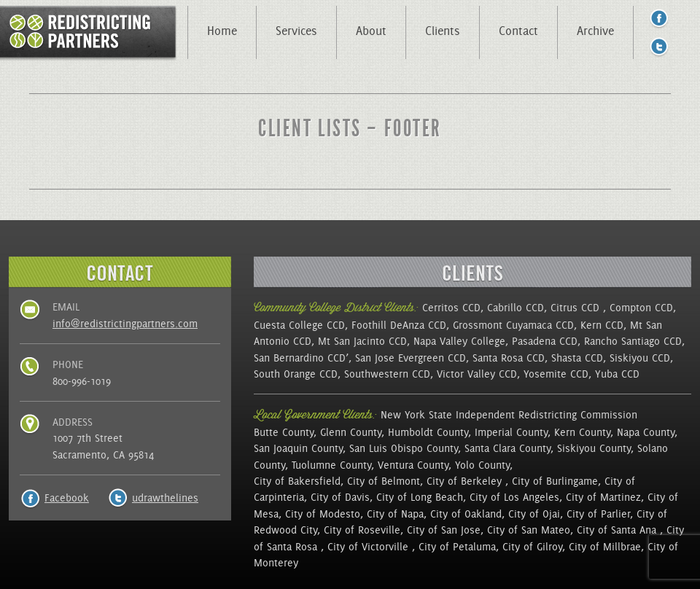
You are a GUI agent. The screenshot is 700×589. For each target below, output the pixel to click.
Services (296, 31)
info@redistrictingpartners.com (125, 324)
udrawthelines (165, 498)
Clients (443, 31)
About (371, 31)
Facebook (67, 498)
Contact (518, 31)
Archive (595, 31)
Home (222, 31)
